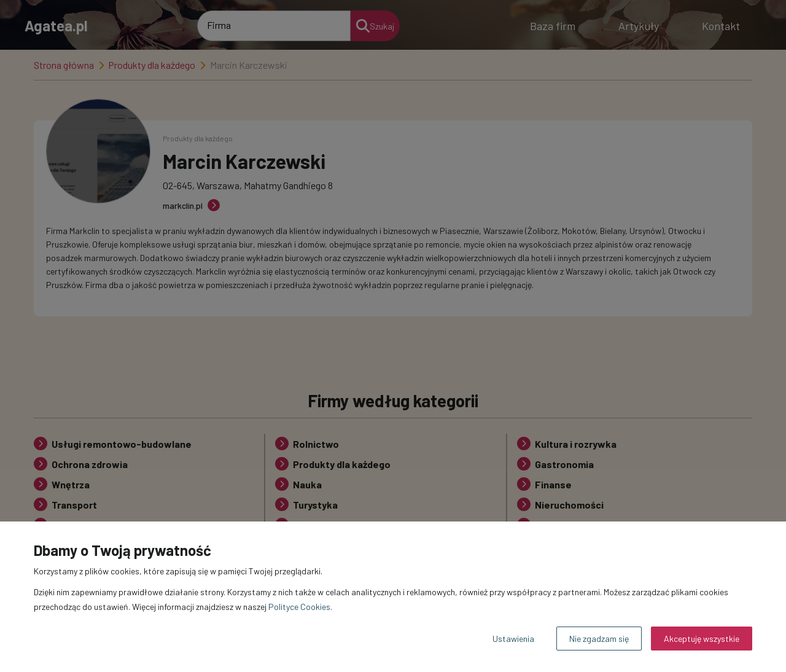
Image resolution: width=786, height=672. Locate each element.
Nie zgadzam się (599, 639)
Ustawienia (513, 639)
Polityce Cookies (299, 607)
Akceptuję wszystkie (702, 639)
